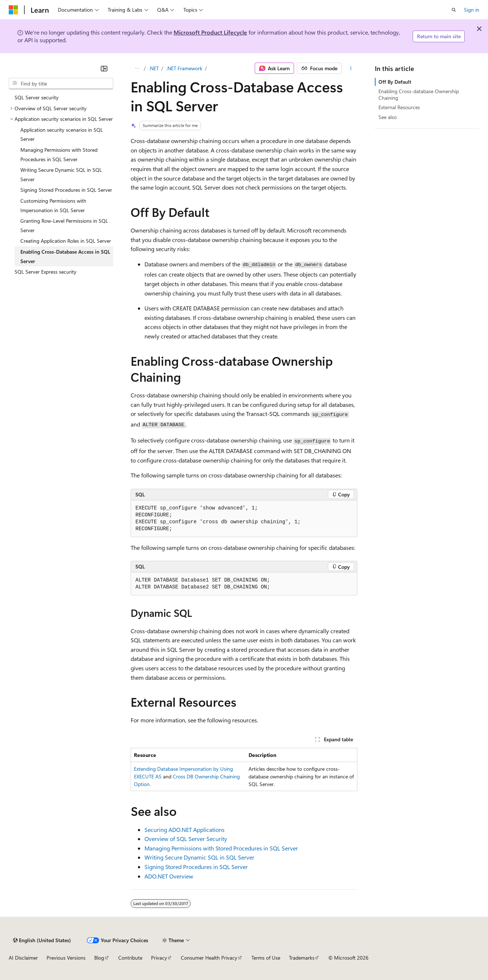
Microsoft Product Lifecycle (210, 32)
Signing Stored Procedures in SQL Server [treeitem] (66, 190)
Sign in (472, 10)
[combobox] (61, 84)
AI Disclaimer (23, 958)
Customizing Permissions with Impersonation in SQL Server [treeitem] (53, 205)
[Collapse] (104, 68)
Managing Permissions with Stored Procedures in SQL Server (221, 848)
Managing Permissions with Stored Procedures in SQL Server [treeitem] (59, 154)
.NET (154, 68)
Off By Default (395, 82)
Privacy (159, 958)
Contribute (130, 958)
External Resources (399, 107)
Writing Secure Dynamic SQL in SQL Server (199, 857)
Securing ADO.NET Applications (185, 830)
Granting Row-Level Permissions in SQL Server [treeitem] (64, 225)
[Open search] (454, 10)
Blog (99, 958)
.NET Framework (184, 68)
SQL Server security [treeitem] (37, 97)
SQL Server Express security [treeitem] (45, 272)
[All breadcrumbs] (137, 68)
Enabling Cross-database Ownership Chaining (419, 94)
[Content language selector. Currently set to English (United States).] (42, 940)
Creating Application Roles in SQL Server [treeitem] (66, 241)
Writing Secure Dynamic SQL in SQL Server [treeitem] (61, 174)
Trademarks (302, 958)
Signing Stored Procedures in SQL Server (196, 867)
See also (388, 117)
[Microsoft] (13, 10)
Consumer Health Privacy (209, 958)
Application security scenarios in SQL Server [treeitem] (62, 134)
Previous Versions (66, 958)
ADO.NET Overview (169, 876)
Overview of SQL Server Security (186, 839)
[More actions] (351, 68)
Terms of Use (266, 958)
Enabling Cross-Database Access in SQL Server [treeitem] (65, 256)
